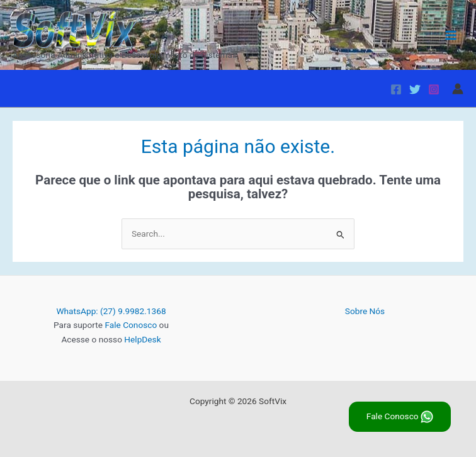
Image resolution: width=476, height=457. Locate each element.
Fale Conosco (131, 325)
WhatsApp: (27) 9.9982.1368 (111, 311)
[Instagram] (434, 89)
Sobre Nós (365, 311)
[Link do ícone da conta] (458, 89)
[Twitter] (415, 89)
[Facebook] (396, 89)
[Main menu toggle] (451, 35)
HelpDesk (142, 339)
